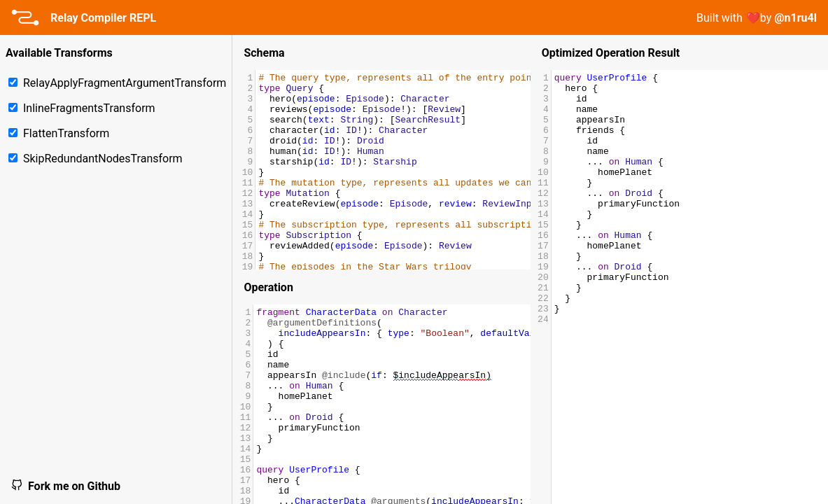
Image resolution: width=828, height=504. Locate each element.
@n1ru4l (795, 18)
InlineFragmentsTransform (82, 108)
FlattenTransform (59, 133)
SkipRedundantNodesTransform (96, 159)
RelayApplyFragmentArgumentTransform (117, 83)
